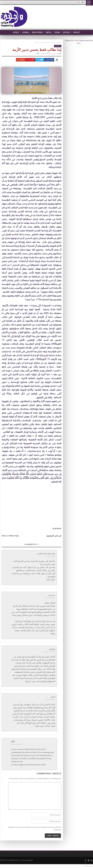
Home (53, 42)
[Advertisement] (32, 506)
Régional (59, 42)
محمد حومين (56, 54)
